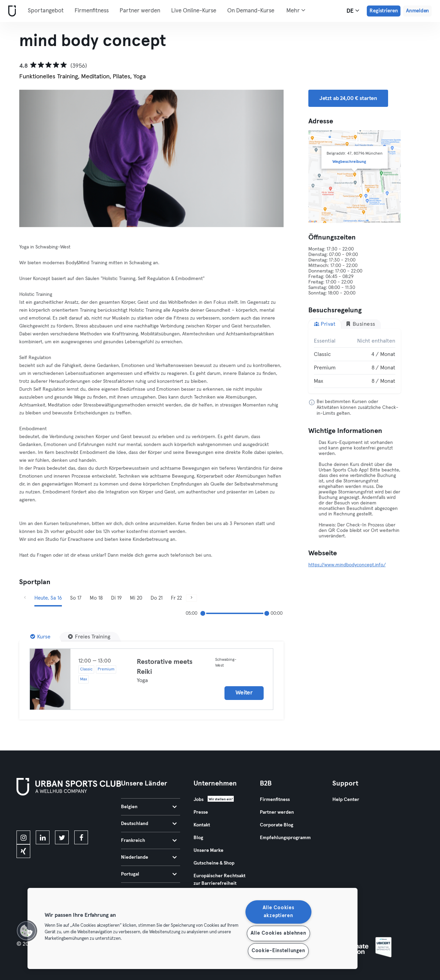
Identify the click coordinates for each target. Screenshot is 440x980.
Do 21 (157, 598)
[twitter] (62, 837)
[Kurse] (40, 637)
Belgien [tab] (149, 807)
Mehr (296, 10)
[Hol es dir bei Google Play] (90, 814)
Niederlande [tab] (149, 857)
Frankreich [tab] (149, 840)
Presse (201, 812)
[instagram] (23, 837)
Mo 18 (96, 598)
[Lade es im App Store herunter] (40, 814)
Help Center (346, 800)
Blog (198, 838)
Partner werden (140, 11)
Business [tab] (360, 324)
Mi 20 (136, 598)
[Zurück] (39, 158)
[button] (26, 931)
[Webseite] (11, 11)
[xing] (23, 851)
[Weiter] (263, 158)
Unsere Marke (208, 850)
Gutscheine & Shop (214, 863)
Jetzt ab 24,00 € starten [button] (348, 98)
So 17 (76, 598)
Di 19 (116, 598)
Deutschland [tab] (149, 824)
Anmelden (417, 11)
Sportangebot (46, 11)
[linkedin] (43, 837)
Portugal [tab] (149, 874)
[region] (192, 928)
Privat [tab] (325, 324)
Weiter (244, 693)
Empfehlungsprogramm (285, 838)
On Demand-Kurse (251, 11)
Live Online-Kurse (194, 11)
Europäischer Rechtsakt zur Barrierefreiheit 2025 (219, 883)
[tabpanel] (355, 361)
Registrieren (384, 11)
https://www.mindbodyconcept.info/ (347, 565)
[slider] (203, 613)
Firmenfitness (92, 11)
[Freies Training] (89, 637)
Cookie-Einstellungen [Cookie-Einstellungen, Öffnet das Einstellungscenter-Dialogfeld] (278, 951)
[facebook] (81, 837)
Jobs (199, 800)
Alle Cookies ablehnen (278, 933)
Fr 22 (176, 598)
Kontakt (202, 825)
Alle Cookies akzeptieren (278, 912)
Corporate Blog (277, 825)
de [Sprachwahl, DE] (353, 11)
